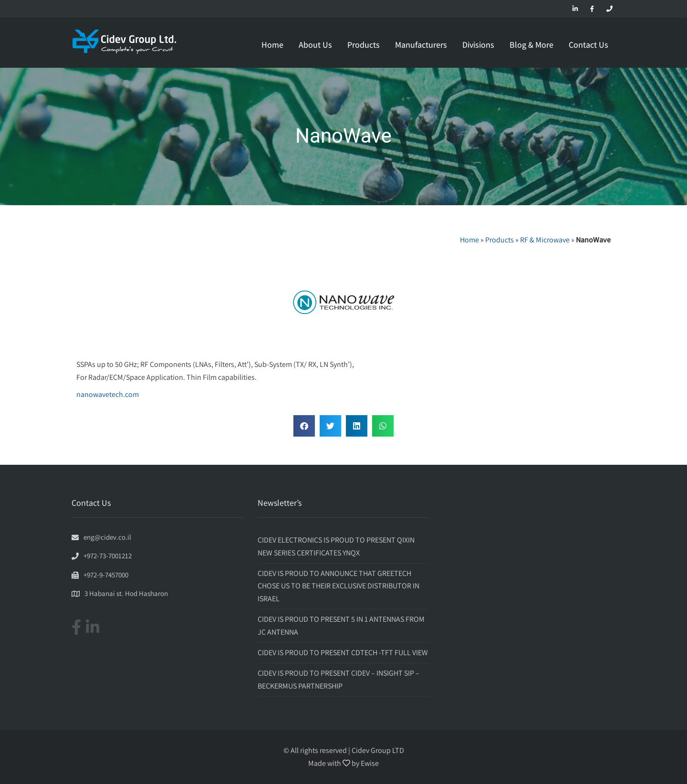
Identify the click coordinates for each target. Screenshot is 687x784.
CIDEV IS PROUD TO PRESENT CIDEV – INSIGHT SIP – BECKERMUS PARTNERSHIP (338, 679)
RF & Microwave (545, 240)
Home (272, 45)
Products (364, 45)
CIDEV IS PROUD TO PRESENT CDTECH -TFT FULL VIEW (343, 653)
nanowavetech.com (108, 394)
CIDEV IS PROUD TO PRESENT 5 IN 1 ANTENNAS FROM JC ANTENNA (341, 625)
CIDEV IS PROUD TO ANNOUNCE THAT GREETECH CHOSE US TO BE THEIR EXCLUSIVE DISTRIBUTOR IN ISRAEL (338, 586)
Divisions (478, 45)
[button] (304, 426)
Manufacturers (421, 45)
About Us (315, 45)
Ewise (370, 763)
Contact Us (588, 45)
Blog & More (531, 45)
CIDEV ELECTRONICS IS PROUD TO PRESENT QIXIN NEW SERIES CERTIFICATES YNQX (336, 546)
